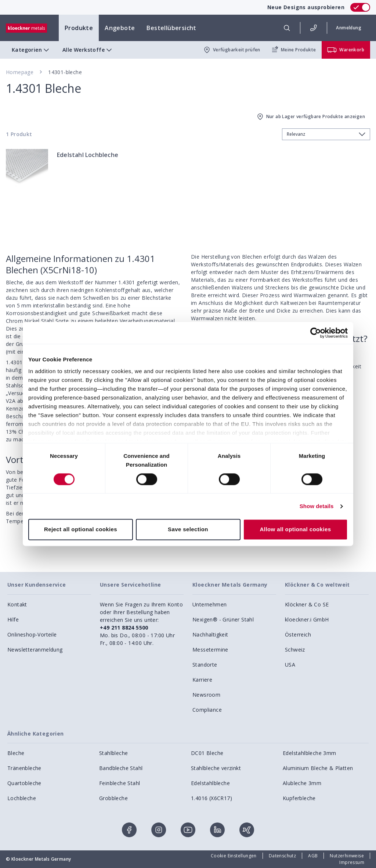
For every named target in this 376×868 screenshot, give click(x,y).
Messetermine (210, 650)
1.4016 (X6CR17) (211, 798)
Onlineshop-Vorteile (32, 634)
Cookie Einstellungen (234, 856)
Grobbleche (113, 798)
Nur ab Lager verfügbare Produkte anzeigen (310, 117)
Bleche (16, 753)
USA (290, 665)
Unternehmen (209, 604)
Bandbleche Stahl (121, 768)
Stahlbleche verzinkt (216, 768)
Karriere (202, 680)
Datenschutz (282, 856)
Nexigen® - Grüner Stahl (223, 619)
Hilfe (13, 619)
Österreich (298, 634)
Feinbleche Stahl (120, 783)
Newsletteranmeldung (35, 650)
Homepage (20, 72)
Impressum (352, 862)
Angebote (120, 28)
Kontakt (17, 604)
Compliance (207, 710)
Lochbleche (22, 798)
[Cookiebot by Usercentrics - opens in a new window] (316, 333)
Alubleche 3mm (302, 783)
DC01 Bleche (207, 753)
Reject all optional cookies (81, 530)
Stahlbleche (113, 753)
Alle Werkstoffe (88, 50)
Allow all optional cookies (296, 530)
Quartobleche (24, 783)
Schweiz (295, 650)
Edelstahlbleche (210, 783)
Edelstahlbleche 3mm (310, 753)
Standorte (205, 665)
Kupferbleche (299, 798)
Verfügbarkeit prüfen (232, 50)
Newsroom (206, 695)
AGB (313, 856)
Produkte (79, 28)
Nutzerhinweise (347, 856)
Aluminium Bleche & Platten (318, 768)
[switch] (360, 7)
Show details (317, 506)
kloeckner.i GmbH (307, 619)
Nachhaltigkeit (210, 634)
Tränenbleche (24, 768)
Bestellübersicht (171, 28)
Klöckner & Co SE (307, 604)
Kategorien (31, 50)
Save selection (188, 530)
